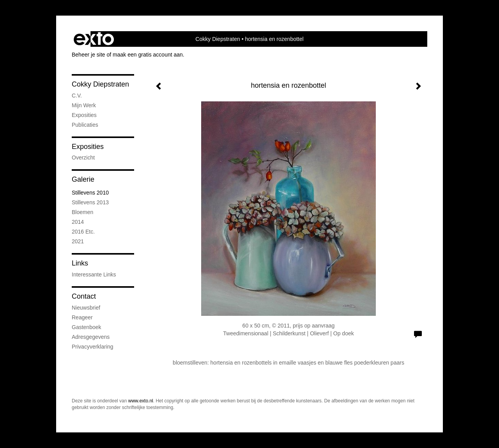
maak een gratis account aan (148, 55)
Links (80, 263)
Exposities (88, 147)
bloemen (82, 212)
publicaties (85, 125)
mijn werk (84, 105)
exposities (84, 115)
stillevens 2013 (90, 202)
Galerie (83, 179)
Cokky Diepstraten (218, 39)
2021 (78, 241)
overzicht (83, 158)
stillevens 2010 (90, 193)
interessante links (94, 274)
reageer (82, 317)
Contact (84, 296)
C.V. (77, 96)
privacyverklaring (93, 347)
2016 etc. (83, 232)
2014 (78, 222)
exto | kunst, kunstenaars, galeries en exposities (94, 39)
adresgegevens (91, 337)
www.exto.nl (141, 401)
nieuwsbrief (86, 308)
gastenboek (87, 327)
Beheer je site (88, 55)
